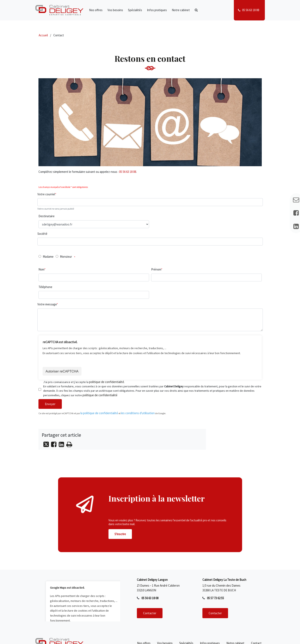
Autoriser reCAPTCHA (62, 372)
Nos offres (96, 10)
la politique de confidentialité (99, 413)
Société (42, 234)
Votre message (47, 304)
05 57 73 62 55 (215, 599)
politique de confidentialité (107, 382)
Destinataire (47, 216)
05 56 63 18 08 (251, 10)
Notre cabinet (181, 10)
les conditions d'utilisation (138, 413)
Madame (48, 257)
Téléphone (45, 287)
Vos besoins (115, 10)
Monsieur (66, 257)
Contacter (150, 614)
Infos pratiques (157, 10)
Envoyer (50, 404)
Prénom (156, 269)
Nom (41, 269)
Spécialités (135, 10)
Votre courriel (46, 194)
